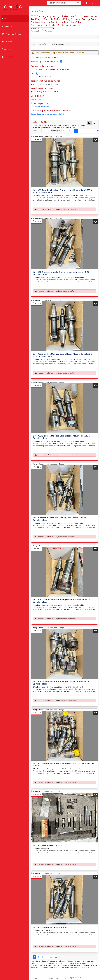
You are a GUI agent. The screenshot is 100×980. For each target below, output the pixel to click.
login (58, 209)
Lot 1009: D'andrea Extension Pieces (50, 927)
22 (93, 131)
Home (5, 19)
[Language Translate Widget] (42, 29)
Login (93, 3)
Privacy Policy (53, 978)
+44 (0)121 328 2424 (73, 978)
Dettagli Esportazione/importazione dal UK (47, 114)
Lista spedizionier (37, 99)
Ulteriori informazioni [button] (65, 37)
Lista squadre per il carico (40, 107)
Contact (34, 978)
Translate (46, 31)
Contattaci (7, 49)
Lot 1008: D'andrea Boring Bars (48, 845)
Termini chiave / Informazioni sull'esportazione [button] (65, 44)
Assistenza (7, 57)
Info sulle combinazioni (12, 34)
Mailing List (7, 26)
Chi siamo (7, 42)
